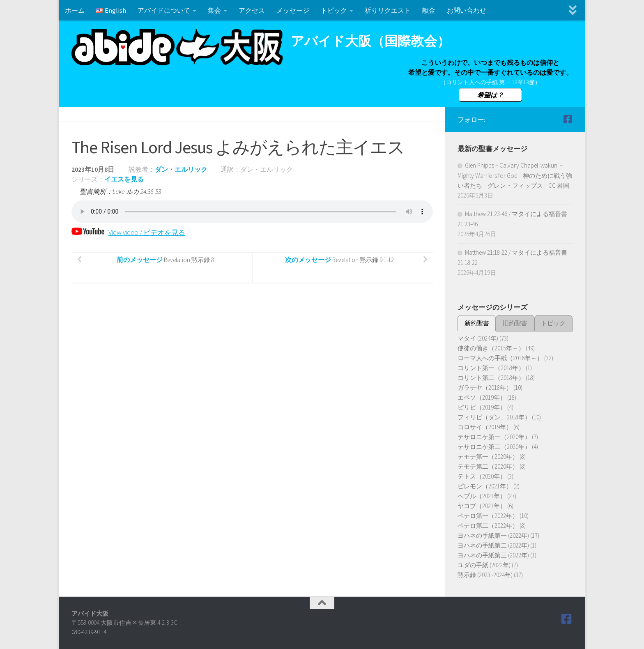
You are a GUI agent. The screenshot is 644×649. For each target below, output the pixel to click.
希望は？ (490, 95)
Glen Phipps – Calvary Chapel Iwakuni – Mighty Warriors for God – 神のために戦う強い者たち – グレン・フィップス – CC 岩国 (515, 175)
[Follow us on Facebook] (568, 119)
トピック (334, 10)
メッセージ (293, 10)
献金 (429, 10)
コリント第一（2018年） (491, 368)
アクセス (252, 10)
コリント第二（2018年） (491, 378)
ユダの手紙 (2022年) (484, 565)
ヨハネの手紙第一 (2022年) (493, 535)
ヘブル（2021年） (482, 496)
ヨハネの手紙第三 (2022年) (493, 555)
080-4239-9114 (89, 632)
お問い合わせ (467, 10)
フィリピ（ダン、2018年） (494, 417)
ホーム (75, 10)
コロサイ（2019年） (485, 427)
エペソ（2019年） (482, 397)
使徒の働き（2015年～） (491, 348)
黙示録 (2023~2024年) (485, 575)
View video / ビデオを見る (131, 232)
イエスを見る (124, 179)
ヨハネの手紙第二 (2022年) (493, 545)
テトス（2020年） (482, 476)
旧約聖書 (515, 323)
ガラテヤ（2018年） (485, 388)
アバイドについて (164, 10)
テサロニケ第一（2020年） (494, 437)
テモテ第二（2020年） (488, 466)
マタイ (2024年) (478, 338)
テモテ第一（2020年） (488, 457)
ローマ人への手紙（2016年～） (500, 358)
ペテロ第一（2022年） (488, 516)
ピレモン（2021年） (485, 486)
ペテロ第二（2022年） (488, 526)
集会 (214, 10)
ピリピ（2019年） (482, 407)
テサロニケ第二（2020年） (494, 447)
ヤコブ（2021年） (482, 506)
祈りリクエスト (388, 10)
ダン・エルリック (181, 169)
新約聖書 (477, 323)
